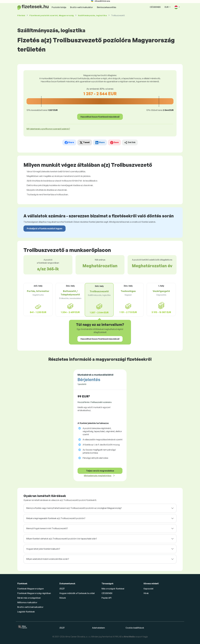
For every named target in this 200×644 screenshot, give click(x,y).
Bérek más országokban (29, 598)
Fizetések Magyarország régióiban (34, 593)
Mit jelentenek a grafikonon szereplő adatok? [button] (48, 129)
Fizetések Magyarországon (31, 589)
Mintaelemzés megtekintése (98, 476)
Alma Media (129, 637)
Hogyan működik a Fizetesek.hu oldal (77, 593)
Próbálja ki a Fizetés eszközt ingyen (45, 229)
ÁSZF (62, 589)
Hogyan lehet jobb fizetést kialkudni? (43, 549)
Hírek (146, 593)
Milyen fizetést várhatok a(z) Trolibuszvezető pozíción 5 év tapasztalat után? (62, 539)
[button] (177, 7)
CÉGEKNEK (155, 7)
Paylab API (107, 598)
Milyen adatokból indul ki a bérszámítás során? (48, 559)
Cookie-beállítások (135, 628)
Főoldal (21, 15)
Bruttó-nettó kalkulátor (82, 7)
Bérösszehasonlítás (107, 7)
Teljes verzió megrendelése (100, 471)
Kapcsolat (149, 589)
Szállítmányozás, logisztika (92, 15)
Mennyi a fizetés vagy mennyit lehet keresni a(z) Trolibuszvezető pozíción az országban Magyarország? (74, 508)
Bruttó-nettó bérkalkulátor (30, 607)
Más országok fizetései (113, 589)
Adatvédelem (98, 628)
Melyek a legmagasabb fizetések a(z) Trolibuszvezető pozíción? (56, 518)
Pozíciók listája (59, 7)
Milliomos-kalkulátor (27, 602)
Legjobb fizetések (26, 612)
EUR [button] (167, 7)
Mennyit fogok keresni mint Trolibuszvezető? (47, 528)
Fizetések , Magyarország (52, 15)
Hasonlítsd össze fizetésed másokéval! (100, 117)
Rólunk (63, 598)
